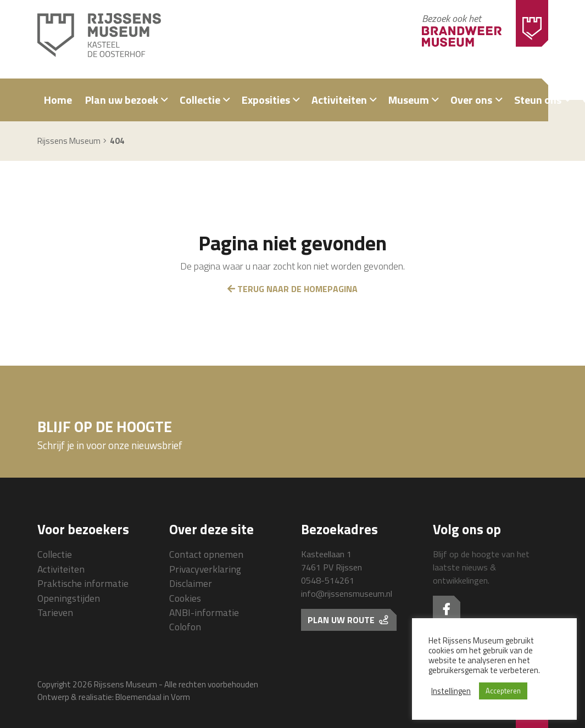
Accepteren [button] (503, 691)
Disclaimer (191, 583)
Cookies (185, 598)
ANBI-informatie (204, 612)
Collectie (200, 100)
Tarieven (55, 612)
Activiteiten (339, 100)
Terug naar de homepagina (292, 289)
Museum (409, 100)
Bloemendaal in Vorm (153, 697)
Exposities (266, 100)
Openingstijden (69, 598)
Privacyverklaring (205, 569)
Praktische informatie (83, 583)
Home (58, 100)
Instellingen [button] (451, 691)
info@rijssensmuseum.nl (347, 593)
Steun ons (538, 100)
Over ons (471, 100)
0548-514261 (328, 580)
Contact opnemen (206, 554)
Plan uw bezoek (122, 100)
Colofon (185, 627)
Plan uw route (348, 620)
